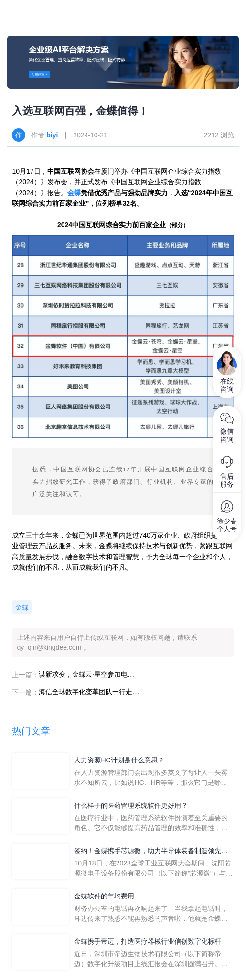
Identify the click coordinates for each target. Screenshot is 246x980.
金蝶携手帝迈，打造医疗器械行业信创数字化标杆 (148, 941)
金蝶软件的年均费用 (104, 896)
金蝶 (74, 193)
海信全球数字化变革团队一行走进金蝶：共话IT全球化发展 (89, 692)
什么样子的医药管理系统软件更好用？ (131, 805)
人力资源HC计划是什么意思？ (119, 760)
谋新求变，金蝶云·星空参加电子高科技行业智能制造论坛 (89, 674)
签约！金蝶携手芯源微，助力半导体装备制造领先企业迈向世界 (151, 851)
